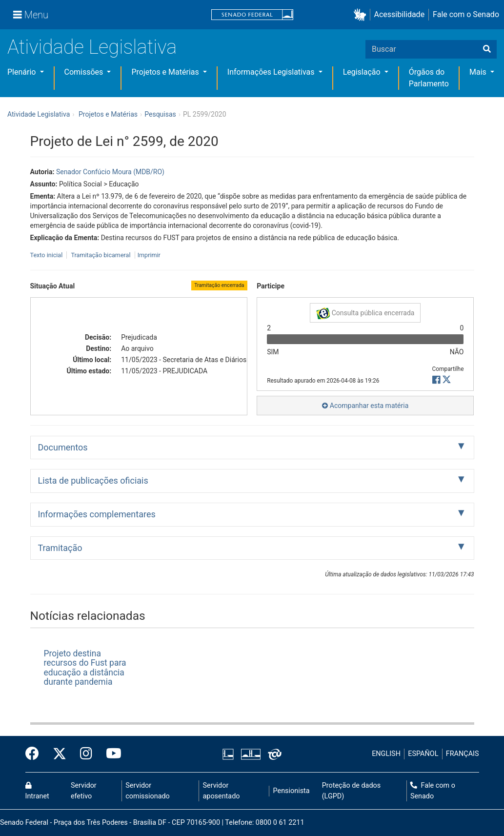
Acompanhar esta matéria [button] (365, 406)
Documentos (63, 447)
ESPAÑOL (423, 754)
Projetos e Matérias (166, 72)
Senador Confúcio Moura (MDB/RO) (110, 172)
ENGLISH (386, 754)
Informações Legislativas (272, 72)
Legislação (363, 72)
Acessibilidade (400, 14)
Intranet (37, 791)
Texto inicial (47, 255)
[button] (362, 15)
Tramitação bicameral (101, 255)
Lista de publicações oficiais (93, 480)
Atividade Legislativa (92, 47)
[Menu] (31, 15)
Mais (479, 72)
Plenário (22, 72)
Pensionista (292, 791)
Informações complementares (97, 514)
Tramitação (60, 548)
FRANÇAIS (463, 754)
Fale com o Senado (466, 14)
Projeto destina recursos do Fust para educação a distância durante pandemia (85, 668)
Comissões (85, 72)
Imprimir (149, 255)
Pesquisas (160, 114)
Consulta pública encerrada (365, 313)
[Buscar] (487, 49)
